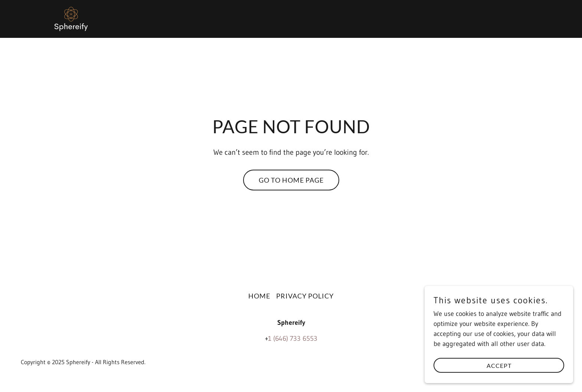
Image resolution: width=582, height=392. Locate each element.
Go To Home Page (291, 180)
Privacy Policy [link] (305, 296)
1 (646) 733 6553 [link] (293, 339)
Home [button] (259, 296)
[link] (71, 19)
